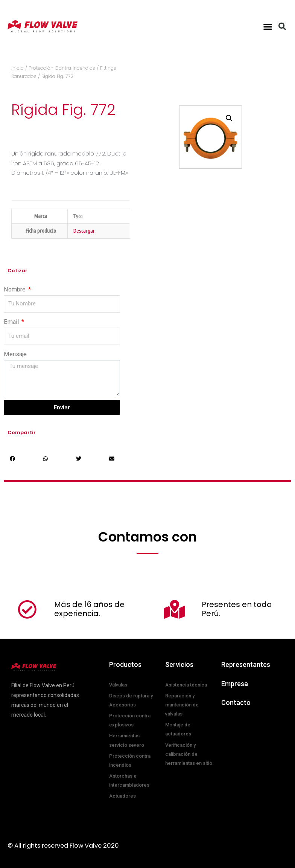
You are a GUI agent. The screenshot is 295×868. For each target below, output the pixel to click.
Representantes (246, 664)
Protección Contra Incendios (62, 68)
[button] (268, 26)
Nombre (15, 289)
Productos (125, 664)
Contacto (236, 702)
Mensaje (15, 354)
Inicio (17, 68)
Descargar (84, 231)
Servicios (179, 664)
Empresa (235, 684)
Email (12, 322)
